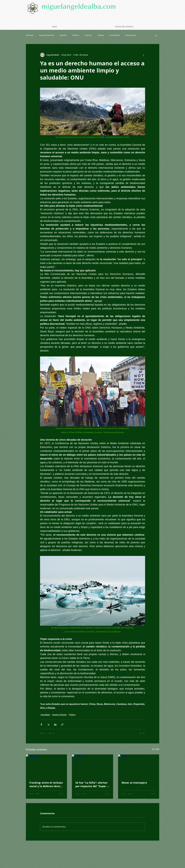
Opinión (63, 35)
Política (76, 35)
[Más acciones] (143, 55)
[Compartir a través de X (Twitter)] (48, 725)
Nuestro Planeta (47, 35)
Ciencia (88, 35)
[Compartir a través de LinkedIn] (55, 725)
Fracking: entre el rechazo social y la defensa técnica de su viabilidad (46, 784)
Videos (101, 35)
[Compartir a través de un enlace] (62, 725)
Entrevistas (131, 35)
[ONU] (139, 766)
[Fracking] (46, 766)
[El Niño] (92, 766)
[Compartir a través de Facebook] (41, 725)
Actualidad (115, 35)
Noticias (30, 35)
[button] (156, 35)
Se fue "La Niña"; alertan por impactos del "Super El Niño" (92, 784)
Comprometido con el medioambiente (58, 14)
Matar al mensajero (134, 783)
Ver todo (155, 749)
